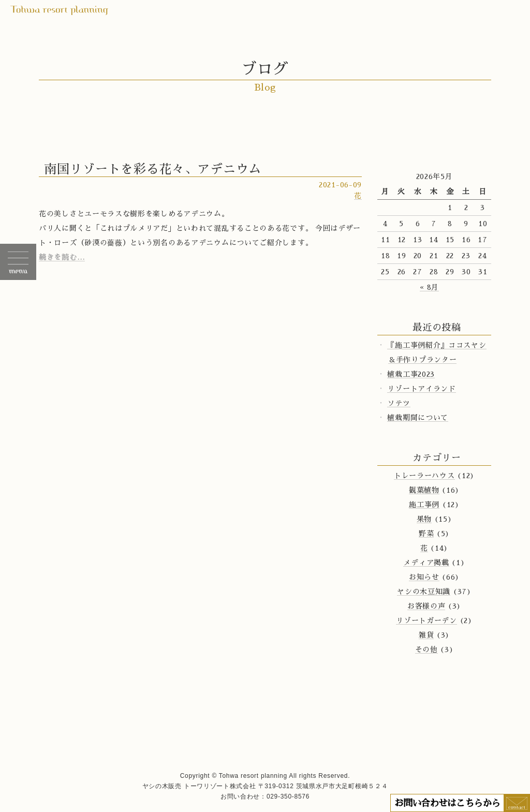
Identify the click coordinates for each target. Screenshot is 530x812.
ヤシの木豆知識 (424, 592)
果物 (424, 519)
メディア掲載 (426, 563)
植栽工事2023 (411, 374)
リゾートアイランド (421, 389)
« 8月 (429, 287)
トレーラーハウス (424, 476)
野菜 (426, 534)
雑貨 (426, 635)
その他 (426, 649)
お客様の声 (426, 606)
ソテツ (399, 403)
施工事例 (424, 505)
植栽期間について (418, 418)
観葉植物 (424, 490)
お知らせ (424, 577)
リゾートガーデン (426, 621)
